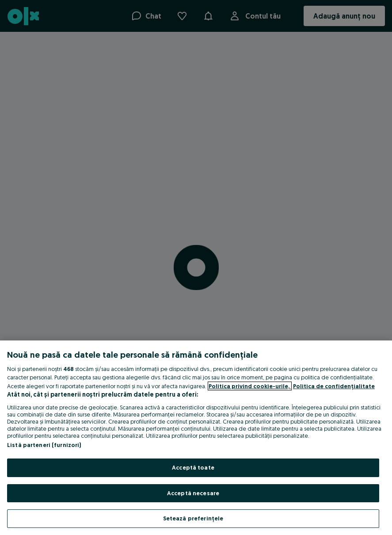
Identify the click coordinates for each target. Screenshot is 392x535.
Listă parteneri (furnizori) (44, 445)
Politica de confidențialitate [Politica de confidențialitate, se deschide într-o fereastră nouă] (334, 386)
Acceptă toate (193, 467)
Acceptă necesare (193, 493)
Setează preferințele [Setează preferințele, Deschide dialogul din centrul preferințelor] (193, 518)
